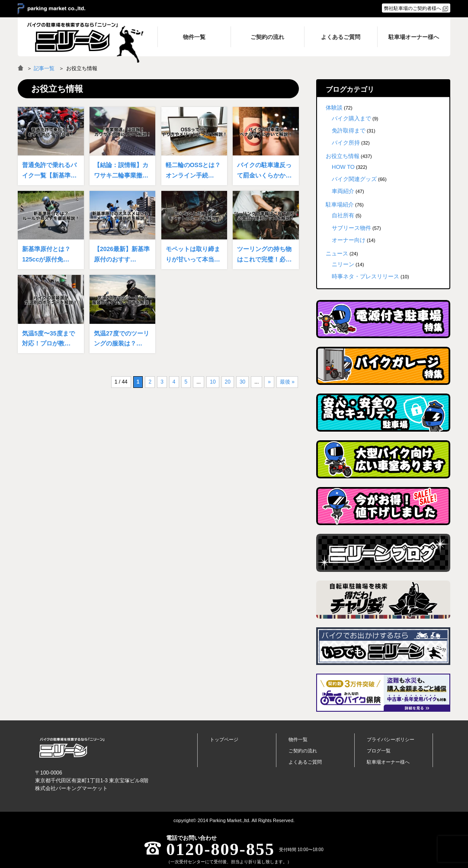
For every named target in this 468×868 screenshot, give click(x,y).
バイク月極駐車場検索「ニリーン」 (72, 747)
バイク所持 (346, 143)
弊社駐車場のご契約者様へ (413, 8)
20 (228, 382)
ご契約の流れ (303, 751)
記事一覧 (44, 68)
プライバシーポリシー (391, 739)
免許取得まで (349, 131)
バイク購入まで (351, 118)
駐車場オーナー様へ (388, 762)
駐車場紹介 (340, 205)
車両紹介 (343, 191)
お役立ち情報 (343, 156)
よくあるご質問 (305, 762)
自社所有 (343, 215)
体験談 (334, 108)
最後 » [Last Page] (287, 382)
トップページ (224, 739)
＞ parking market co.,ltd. (51, 9)
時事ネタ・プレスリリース (365, 276)
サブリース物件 (351, 228)
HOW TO (343, 167)
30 (242, 382)
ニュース (337, 253)
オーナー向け (349, 240)
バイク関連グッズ (354, 179)
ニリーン (343, 264)
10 (213, 382)
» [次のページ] (269, 382)
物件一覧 (298, 739)
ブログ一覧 (379, 751)
